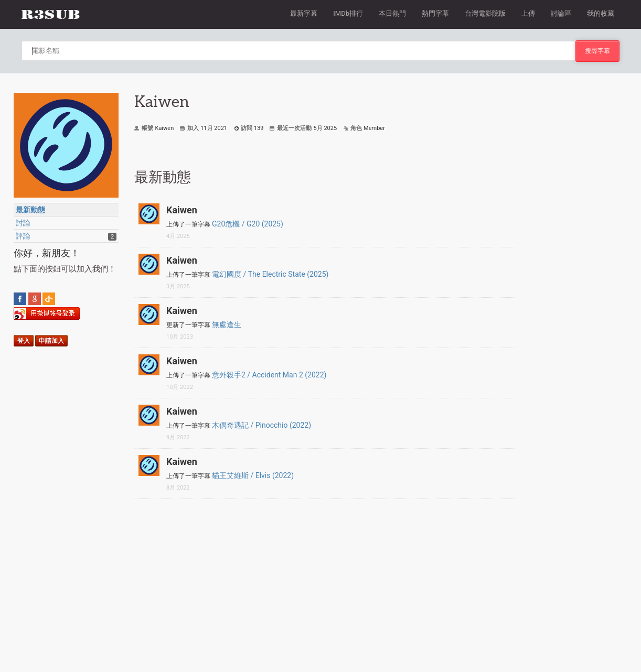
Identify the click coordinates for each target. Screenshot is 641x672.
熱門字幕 (435, 13)
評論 (23, 236)
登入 (24, 341)
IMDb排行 (348, 13)
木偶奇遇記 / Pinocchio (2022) (261, 425)
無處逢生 (227, 324)
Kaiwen (182, 210)
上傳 (528, 13)
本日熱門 (392, 13)
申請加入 (51, 341)
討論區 (561, 13)
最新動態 (30, 210)
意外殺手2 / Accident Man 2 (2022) (269, 375)
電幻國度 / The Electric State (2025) (270, 274)
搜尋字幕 (597, 51)
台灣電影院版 (485, 13)
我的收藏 (601, 13)
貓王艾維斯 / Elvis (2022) (253, 475)
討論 (23, 223)
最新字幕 (304, 13)
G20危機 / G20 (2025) (248, 224)
